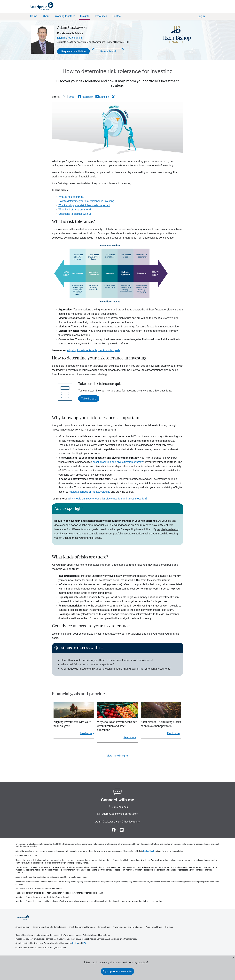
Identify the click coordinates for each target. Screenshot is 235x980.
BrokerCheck (149, 851)
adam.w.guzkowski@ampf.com (120, 814)
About (46, 16)
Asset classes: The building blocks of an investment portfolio (161, 724)
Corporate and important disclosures (49, 927)
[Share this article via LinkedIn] (102, 97)
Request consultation (74, 51)
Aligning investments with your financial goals (94, 350)
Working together (65, 16)
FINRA (75, 943)
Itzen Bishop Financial (70, 38)
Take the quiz (89, 399)
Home (34, 16)
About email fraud (154, 927)
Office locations (129, 822)
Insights (85, 16)
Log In (201, 16)
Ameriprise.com (23, 927)
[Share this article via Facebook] (85, 97)
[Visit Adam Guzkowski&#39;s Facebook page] (114, 830)
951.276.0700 (120, 807)
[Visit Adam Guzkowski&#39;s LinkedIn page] (122, 830)
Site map (169, 927)
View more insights (117, 756)
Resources (101, 16)
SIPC (84, 943)
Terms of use (104, 927)
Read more (86, 733)
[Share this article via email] (69, 97)
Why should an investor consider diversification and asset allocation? (107, 499)
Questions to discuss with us (75, 214)
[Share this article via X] (113, 97)
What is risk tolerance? (71, 197)
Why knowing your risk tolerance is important (84, 205)
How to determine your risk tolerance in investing (86, 201)
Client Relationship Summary (82, 927)
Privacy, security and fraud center (128, 927)
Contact (117, 16)
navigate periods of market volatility (90, 492)
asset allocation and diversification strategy (118, 462)
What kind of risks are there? (75, 210)
